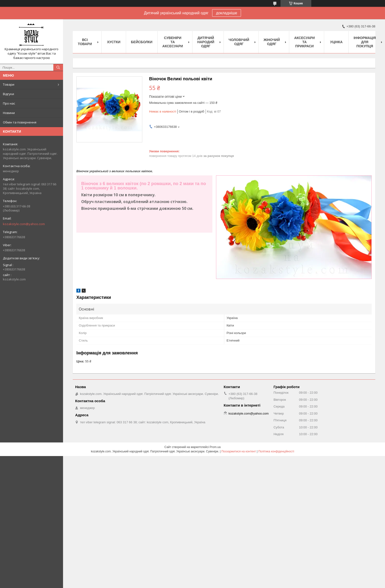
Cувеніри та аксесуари (173, 42)
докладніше (227, 13)
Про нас (9, 103)
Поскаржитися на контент (239, 451)
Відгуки (8, 94)
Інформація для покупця (365, 42)
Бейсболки (142, 42)
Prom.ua (215, 447)
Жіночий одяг (272, 42)
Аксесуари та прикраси (304, 42)
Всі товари (85, 42)
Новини (9, 113)
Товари (9, 84)
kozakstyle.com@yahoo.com (24, 224)
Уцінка (337, 42)
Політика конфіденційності (276, 451)
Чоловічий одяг (239, 42)
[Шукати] (58, 67)
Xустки (114, 42)
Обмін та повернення (20, 122)
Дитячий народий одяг (206, 42)
